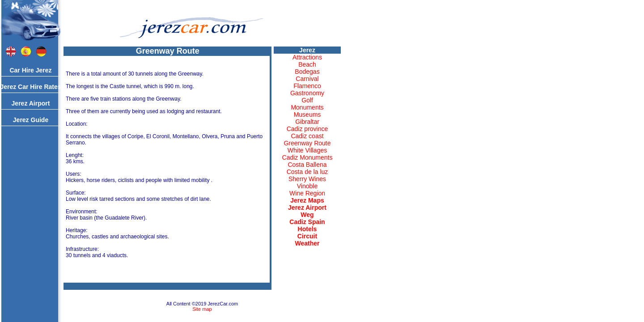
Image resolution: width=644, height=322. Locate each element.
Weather (307, 243)
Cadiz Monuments (307, 157)
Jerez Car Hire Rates (30, 87)
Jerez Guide (31, 120)
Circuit (307, 236)
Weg (307, 215)
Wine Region (307, 193)
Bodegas (307, 72)
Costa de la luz (307, 172)
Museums (307, 114)
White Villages (307, 150)
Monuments (307, 107)
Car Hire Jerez (30, 70)
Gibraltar (307, 122)
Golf (307, 100)
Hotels (307, 229)
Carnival (307, 79)
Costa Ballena (307, 165)
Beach (307, 64)
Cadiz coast (307, 136)
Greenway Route (307, 143)
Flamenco (307, 86)
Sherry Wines (307, 179)
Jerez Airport (31, 103)
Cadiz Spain (307, 222)
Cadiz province (307, 129)
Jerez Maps (307, 200)
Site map (202, 309)
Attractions (307, 57)
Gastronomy (307, 93)
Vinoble (307, 186)
